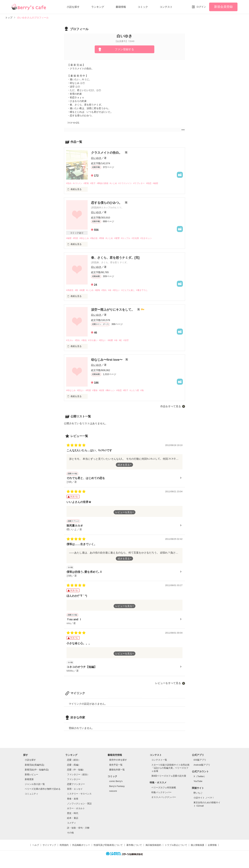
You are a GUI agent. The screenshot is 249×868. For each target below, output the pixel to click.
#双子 (96, 183)
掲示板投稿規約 (153, 849)
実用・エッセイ (75, 793)
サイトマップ (49, 849)
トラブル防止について (176, 849)
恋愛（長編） (74, 768)
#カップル (132, 239)
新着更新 (29, 783)
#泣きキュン (155, 239)
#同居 (76, 239)
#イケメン (79, 183)
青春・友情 (73, 802)
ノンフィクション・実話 (79, 807)
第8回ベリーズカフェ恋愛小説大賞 (169, 780)
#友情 (105, 391)
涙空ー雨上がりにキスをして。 (113, 310)
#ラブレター (147, 183)
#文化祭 (143, 239)
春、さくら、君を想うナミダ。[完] (115, 258)
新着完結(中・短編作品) (37, 773)
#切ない (122, 291)
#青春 (105, 239)
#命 (115, 291)
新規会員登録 (223, 7)
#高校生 (70, 291)
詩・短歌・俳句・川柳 (78, 831)
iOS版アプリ (200, 764)
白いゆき (96, 158)
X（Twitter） (200, 780)
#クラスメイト (131, 183)
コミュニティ (31, 798)
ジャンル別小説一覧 (35, 788)
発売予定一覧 (116, 768)
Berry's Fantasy (117, 790)
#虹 (127, 341)
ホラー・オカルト (76, 812)
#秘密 (165, 183)
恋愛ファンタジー (76, 788)
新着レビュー (31, 778)
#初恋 (157, 183)
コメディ (71, 827)
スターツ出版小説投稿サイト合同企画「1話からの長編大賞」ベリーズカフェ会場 (170, 772)
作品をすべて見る (171, 407)
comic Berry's (116, 785)
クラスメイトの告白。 (107, 153)
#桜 (78, 291)
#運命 (98, 391)
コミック (143, 7)
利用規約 (64, 849)
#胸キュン (115, 391)
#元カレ (70, 341)
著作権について (134, 849)
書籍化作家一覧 (117, 773)
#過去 (86, 341)
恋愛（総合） (74, 764)
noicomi (113, 795)
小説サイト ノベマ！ (204, 801)
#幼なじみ (86, 239)
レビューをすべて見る (168, 687)
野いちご (198, 797)
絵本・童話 (73, 822)
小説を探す (73, 7)
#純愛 (84, 291)
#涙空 (133, 341)
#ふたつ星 (142, 391)
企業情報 (212, 849)
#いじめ (118, 183)
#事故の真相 (107, 183)
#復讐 (122, 239)
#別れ (108, 291)
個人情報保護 (197, 849)
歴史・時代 (73, 817)
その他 (70, 836)
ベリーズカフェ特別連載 (164, 791)
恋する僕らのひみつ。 (107, 203)
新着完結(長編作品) (34, 768)
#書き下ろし (150, 291)
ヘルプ (36, 849)
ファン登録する (124, 49)
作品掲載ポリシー (81, 849)
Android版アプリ (202, 768)
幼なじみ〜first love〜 (107, 361)
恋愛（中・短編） (76, 773)
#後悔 (101, 291)
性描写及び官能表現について (108, 849)
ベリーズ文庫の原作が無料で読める (43, 793)
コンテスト (166, 7)
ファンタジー (74, 783)
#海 (150, 391)
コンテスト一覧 (159, 764)
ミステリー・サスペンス (79, 798)
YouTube (198, 785)
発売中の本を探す (118, 764)
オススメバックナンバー (164, 801)
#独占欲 (97, 239)
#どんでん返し (135, 291)
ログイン (201, 7)
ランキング (98, 7)
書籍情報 (121, 7)
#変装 (88, 183)
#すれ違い (96, 341)
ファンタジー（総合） (78, 778)
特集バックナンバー (161, 796)
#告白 (69, 183)
